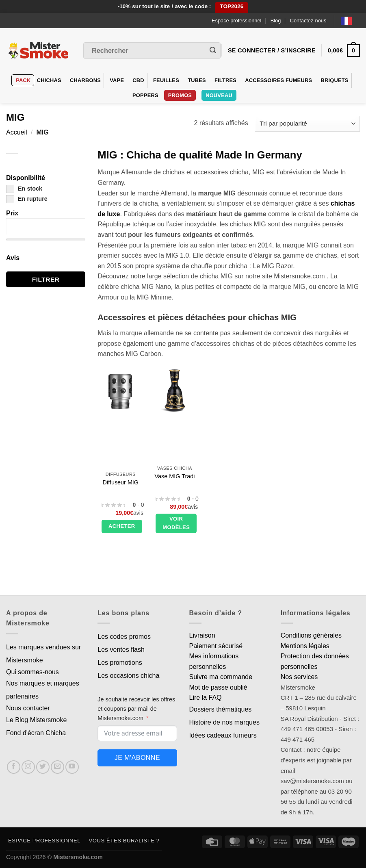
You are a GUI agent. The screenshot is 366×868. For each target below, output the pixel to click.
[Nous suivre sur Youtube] (72, 767)
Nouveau (219, 95)
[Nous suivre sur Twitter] (43, 767)
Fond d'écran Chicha (36, 733)
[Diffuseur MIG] (121, 391)
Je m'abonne (137, 758)
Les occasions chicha (128, 676)
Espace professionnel (236, 21)
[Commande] (307, 124)
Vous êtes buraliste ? (124, 841)
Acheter (122, 526)
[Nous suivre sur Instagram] (28, 767)
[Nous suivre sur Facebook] (14, 767)
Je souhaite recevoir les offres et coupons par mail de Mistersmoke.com (136, 709)
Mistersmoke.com (78, 857)
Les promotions (120, 663)
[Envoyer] (213, 51)
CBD (138, 80)
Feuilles (166, 80)
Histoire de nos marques (224, 722)
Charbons (85, 80)
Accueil (17, 132)
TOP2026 (232, 6)
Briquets (334, 80)
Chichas (49, 80)
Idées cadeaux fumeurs (223, 735)
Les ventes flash (121, 650)
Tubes (197, 80)
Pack (23, 80)
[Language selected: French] (350, 21)
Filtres (225, 80)
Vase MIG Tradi (175, 476)
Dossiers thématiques (221, 709)
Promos (180, 95)
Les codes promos (124, 637)
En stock (24, 189)
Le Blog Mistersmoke (36, 720)
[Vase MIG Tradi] (175, 391)
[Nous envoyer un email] (57, 767)
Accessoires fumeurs (278, 80)
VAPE (117, 80)
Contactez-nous (308, 21)
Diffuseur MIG (121, 482)
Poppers (145, 95)
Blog (276, 21)
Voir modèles (176, 523)
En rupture (27, 199)
